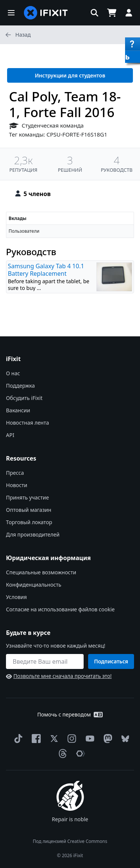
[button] (11, 13)
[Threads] (61, 754)
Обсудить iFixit (24, 398)
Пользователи (24, 231)
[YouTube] (88, 739)
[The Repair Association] (79, 754)
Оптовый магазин (29, 510)
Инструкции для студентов (70, 75)
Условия (16, 597)
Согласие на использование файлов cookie (60, 609)
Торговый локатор (29, 522)
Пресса (15, 473)
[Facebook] (35, 739)
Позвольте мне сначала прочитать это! (59, 676)
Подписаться (111, 661)
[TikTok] (17, 739)
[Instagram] (71, 739)
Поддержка (20, 386)
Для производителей (33, 534)
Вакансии (18, 410)
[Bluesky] (124, 739)
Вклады (18, 218)
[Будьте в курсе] (45, 661)
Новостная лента (27, 423)
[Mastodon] (106, 739)
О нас (13, 373)
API (10, 435)
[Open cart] (112, 13)
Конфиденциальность (34, 585)
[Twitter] (53, 739)
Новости (17, 485)
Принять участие (27, 497)
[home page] (46, 13)
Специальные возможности (41, 572)
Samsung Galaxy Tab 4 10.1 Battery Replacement (46, 270)
